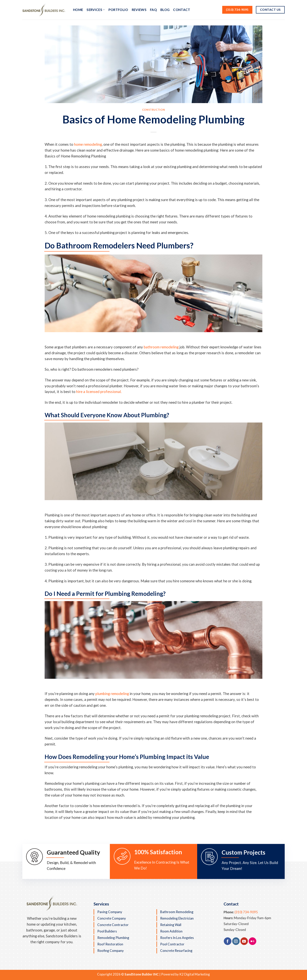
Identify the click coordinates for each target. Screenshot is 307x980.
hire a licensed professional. (99, 392)
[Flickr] (252, 941)
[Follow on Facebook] (228, 941)
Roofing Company (111, 951)
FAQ (153, 10)
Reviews (139, 10)
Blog (165, 10)
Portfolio (118, 10)
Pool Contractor (172, 944)
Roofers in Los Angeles (177, 938)
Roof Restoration (110, 944)
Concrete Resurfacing (176, 951)
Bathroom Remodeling (177, 912)
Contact (182, 10)
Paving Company (110, 912)
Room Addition (171, 931)
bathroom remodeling (161, 347)
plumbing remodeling (112, 694)
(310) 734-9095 (246, 912)
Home (78, 10)
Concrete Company (112, 918)
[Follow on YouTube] (244, 941)
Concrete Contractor (113, 925)
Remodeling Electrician (177, 918)
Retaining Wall (171, 925)
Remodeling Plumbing (113, 938)
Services (96, 10)
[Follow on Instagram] (236, 941)
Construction (154, 110)
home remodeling (88, 144)
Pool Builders (107, 931)
